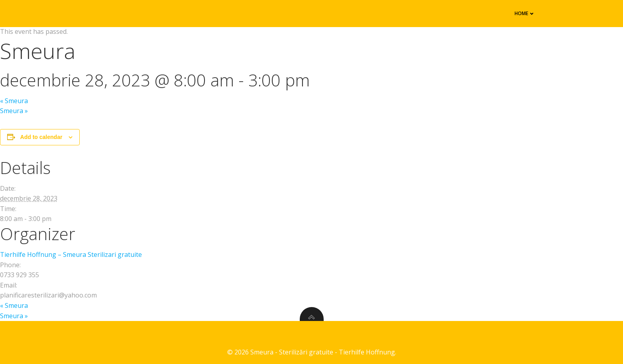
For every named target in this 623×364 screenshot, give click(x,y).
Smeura (14, 101)
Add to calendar (41, 137)
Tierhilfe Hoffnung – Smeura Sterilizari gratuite (71, 254)
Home (525, 13)
